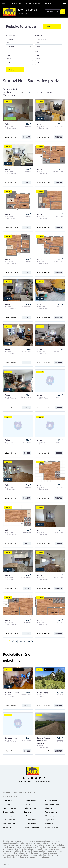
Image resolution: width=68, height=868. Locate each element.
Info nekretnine (9, 804)
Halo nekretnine (30, 807)
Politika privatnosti (26, 781)
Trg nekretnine (51, 819)
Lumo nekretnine (52, 827)
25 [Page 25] (29, 641)
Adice (39, 46)
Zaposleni (48, 4)
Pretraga (15, 69)
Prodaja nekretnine (31, 827)
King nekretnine (30, 819)
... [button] (19, 641)
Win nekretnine (51, 811)
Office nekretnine (10, 807)
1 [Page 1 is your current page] (8, 641)
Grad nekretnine (9, 800)
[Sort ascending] (26, 92)
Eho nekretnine (9, 811)
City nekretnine (30, 800)
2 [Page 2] (12, 641)
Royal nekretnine (31, 804)
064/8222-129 (23, 14)
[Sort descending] (29, 92)
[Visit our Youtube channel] (32, 777)
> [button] (33, 641)
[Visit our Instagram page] (28, 777)
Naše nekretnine (16, 4)
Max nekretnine (9, 819)
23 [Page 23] (21, 641)
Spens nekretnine (31, 811)
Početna (5, 4)
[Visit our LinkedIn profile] (40, 777)
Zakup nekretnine (10, 827)
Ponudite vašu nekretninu (33, 4)
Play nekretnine (51, 815)
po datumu (49, 92)
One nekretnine (30, 823)
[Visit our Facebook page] (24, 777)
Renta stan (49, 823)
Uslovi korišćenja (43, 781)
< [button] (5, 641)
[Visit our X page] (36, 777)
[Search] (63, 12)
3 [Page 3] (16, 641)
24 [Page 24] (25, 641)
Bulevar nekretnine (52, 804)
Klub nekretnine (51, 807)
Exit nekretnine (30, 815)
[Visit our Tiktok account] (44, 777)
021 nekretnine (51, 800)
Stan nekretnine (9, 815)
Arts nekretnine (9, 823)
